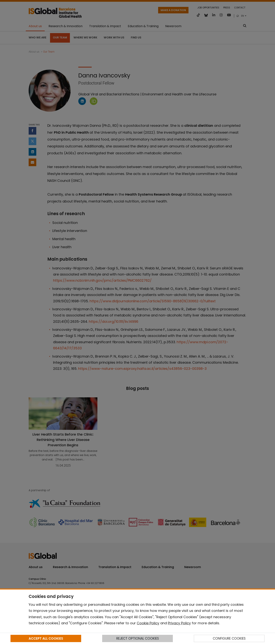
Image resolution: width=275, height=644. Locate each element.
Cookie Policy (148, 623)
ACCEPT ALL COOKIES (46, 638)
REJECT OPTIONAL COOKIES (138, 638)
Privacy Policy (179, 623)
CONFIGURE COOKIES (229, 638)
